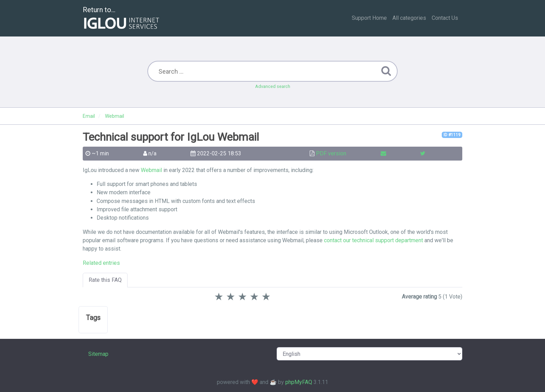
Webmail (151, 170)
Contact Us (445, 18)
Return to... (122, 19)
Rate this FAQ (105, 280)
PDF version (331, 153)
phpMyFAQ (299, 382)
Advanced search (273, 86)
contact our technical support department (373, 240)
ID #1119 (452, 135)
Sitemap (98, 354)
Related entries (101, 263)
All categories (409, 18)
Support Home (369, 18)
